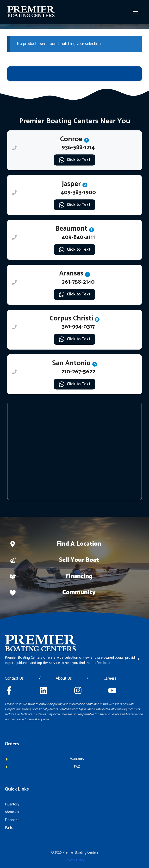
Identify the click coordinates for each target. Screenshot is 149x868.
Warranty (77, 759)
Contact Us (14, 679)
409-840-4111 (78, 237)
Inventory (12, 804)
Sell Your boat (79, 560)
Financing (79, 576)
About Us (64, 679)
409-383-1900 (78, 193)
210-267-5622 (78, 372)
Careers (110, 679)
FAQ (77, 767)
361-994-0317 (78, 327)
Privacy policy (75, 860)
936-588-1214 (78, 148)
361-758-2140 (78, 282)
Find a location (79, 544)
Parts (9, 828)
